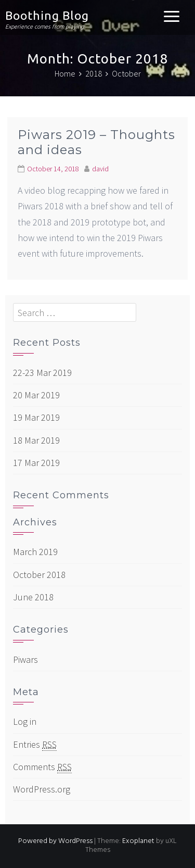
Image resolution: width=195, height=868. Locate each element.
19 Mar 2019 (36, 417)
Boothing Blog (47, 15)
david (100, 169)
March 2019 (35, 552)
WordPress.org (42, 789)
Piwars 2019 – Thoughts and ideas (96, 142)
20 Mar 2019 (36, 395)
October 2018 (39, 575)
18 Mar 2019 (36, 440)
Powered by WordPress (55, 841)
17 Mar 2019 (36, 463)
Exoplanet (138, 841)
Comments (42, 767)
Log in (25, 721)
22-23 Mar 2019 (42, 373)
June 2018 (33, 597)
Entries (35, 745)
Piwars (25, 659)
